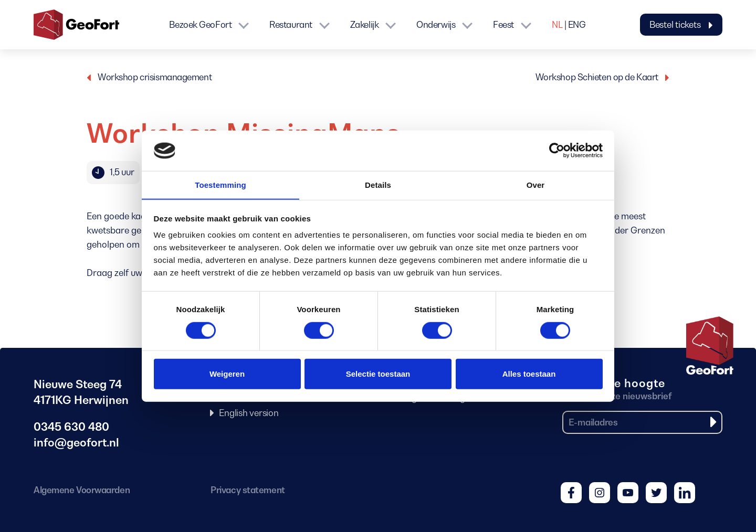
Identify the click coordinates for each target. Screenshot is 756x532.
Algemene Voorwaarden (82, 490)
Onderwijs (436, 25)
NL (557, 25)
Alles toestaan (529, 374)
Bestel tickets (681, 25)
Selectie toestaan (378, 374)
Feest (503, 25)
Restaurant (291, 25)
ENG (577, 25)
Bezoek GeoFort (200, 25)
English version (249, 413)
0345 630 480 (71, 427)
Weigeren (227, 374)
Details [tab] (378, 184)
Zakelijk (364, 25)
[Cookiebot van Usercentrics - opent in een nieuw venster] (557, 151)
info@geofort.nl (76, 443)
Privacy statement (248, 490)
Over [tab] (536, 184)
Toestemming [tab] (220, 184)
